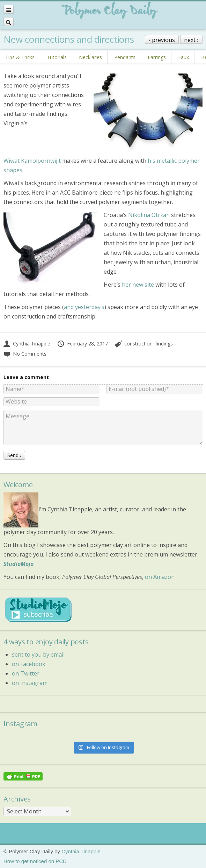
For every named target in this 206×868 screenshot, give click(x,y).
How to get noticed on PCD (35, 861)
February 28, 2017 (82, 344)
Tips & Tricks (20, 57)
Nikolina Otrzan (149, 215)
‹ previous (162, 40)
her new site (138, 285)
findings (164, 344)
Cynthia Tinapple (27, 344)
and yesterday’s (84, 307)
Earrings (157, 57)
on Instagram (30, 683)
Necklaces (90, 57)
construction (138, 344)
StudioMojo (19, 564)
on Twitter (26, 673)
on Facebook (29, 664)
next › (191, 40)
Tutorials (57, 57)
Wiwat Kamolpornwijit (32, 161)
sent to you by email (38, 654)
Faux (183, 57)
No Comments (25, 354)
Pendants (125, 57)
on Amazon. (160, 577)
